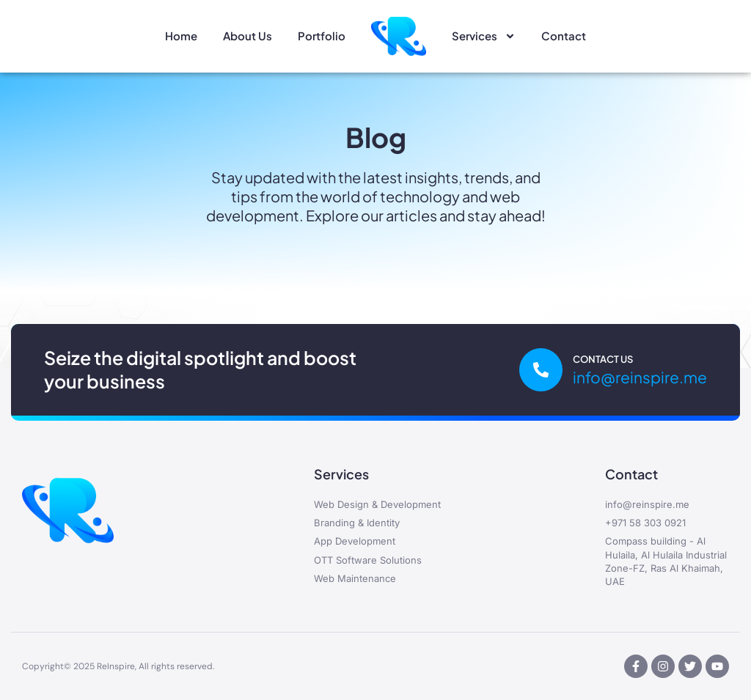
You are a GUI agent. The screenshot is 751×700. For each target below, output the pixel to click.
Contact (564, 36)
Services (484, 36)
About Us (248, 36)
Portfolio (322, 36)
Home (181, 36)
